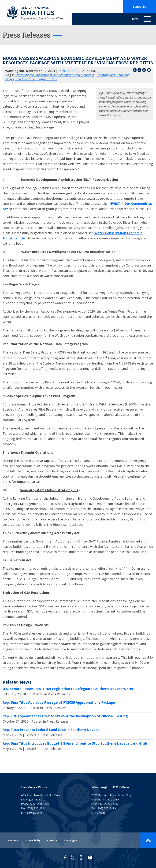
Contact (52, 840)
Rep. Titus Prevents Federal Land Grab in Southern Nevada (51, 730)
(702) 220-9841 (36, 808)
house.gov (70, 840)
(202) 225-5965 (110, 804)
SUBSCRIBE (140, 7)
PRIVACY (13, 840)
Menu (142, 21)
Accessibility (33, 840)
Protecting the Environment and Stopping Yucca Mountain (54, 75)
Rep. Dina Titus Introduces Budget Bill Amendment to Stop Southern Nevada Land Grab (75, 743)
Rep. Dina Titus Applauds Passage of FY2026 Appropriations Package (59, 702)
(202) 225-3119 (106, 808)
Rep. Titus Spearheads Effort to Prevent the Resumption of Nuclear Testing (65, 716)
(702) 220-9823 (40, 804)
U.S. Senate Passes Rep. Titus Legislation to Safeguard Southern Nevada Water (68, 689)
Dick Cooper (68, 71)
